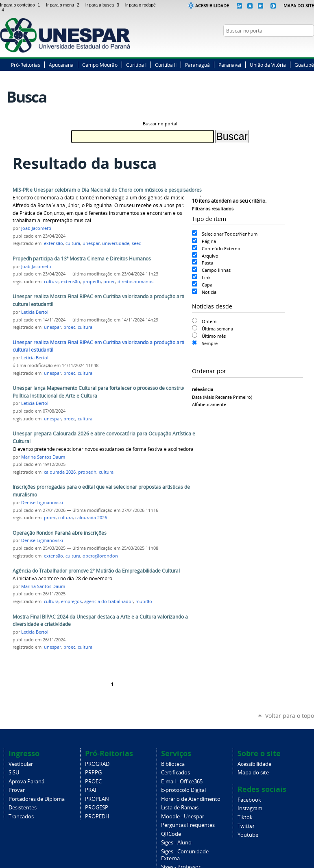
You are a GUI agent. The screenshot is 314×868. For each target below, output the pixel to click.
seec (136, 243)
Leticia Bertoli (35, 312)
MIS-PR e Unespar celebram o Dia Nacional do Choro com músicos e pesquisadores (107, 190)
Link (206, 277)
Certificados (176, 773)
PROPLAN (97, 799)
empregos (71, 601)
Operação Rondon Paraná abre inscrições (60, 533)
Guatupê (304, 65)
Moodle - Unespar (183, 817)
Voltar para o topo (290, 716)
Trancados (21, 817)
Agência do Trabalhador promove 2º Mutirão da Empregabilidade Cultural (96, 571)
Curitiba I (136, 65)
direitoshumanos (135, 282)
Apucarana (61, 65)
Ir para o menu (64, 5)
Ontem (209, 321)
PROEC (93, 782)
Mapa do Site (299, 5)
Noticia (209, 292)
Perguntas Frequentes (188, 825)
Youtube (248, 835)
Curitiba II (166, 65)
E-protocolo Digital (183, 790)
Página (209, 241)
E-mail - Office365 (182, 782)
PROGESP (97, 808)
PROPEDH (97, 817)
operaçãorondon (100, 556)
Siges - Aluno (176, 843)
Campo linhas (216, 270)
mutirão (144, 601)
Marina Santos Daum (43, 457)
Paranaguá (197, 65)
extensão (53, 243)
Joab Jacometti (36, 228)
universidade (116, 243)
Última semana (217, 329)
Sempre (210, 343)
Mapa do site (253, 773)
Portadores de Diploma (37, 799)
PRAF (91, 790)
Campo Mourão (100, 65)
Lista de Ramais (180, 808)
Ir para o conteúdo (21, 5)
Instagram (300, 46)
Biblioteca (173, 764)
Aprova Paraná (26, 782)
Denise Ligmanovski (42, 503)
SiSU (14, 773)
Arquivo (210, 256)
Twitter (290, 46)
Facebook (279, 46)
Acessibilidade (212, 5)
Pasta (207, 263)
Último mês (214, 336)
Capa (207, 285)
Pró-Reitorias (26, 65)
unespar (91, 243)
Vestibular (21, 764)
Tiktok (245, 817)
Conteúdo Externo (221, 248)
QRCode (171, 834)
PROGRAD (97, 764)
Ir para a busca (104, 5)
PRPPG (93, 773)
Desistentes (23, 808)
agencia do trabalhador (109, 601)
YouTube (310, 46)
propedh (92, 282)
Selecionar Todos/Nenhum (230, 234)
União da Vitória (268, 65)
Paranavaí (230, 65)
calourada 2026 (60, 472)
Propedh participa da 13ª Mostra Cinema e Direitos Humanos (82, 259)
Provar (17, 790)
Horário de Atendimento (191, 799)
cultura (73, 243)
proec (109, 282)
